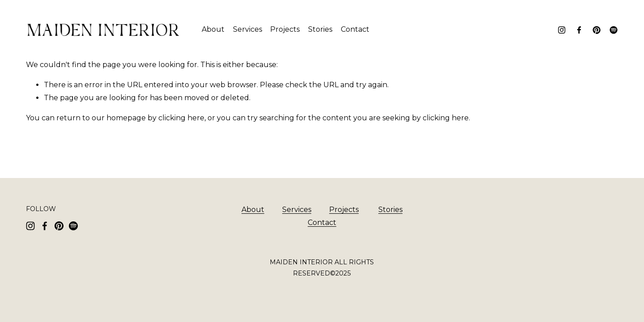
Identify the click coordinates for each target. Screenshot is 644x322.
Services (248, 29)
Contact (355, 29)
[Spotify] (614, 30)
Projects (285, 29)
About (213, 29)
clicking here (181, 118)
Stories (320, 29)
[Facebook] (579, 30)
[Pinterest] (597, 30)
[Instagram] (562, 30)
